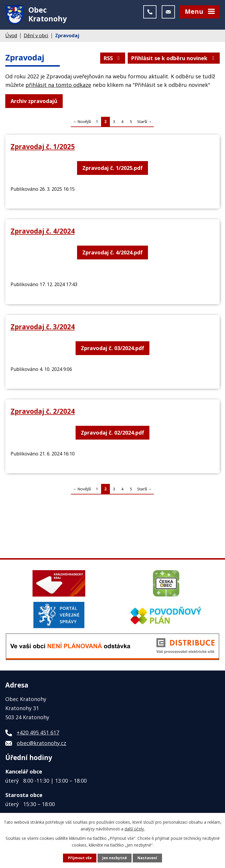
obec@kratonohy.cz (41, 743)
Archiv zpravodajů (34, 101)
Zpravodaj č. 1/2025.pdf (112, 168)
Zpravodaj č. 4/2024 (43, 231)
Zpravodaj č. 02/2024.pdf (112, 433)
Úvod (11, 36)
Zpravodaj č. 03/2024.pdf (112, 348)
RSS (113, 58)
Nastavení (147, 858)
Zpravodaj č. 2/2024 (43, 411)
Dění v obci (36, 36)
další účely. (135, 829)
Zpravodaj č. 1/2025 (43, 147)
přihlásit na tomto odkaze (58, 85)
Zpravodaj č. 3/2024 (43, 327)
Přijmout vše (80, 858)
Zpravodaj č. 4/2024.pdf (112, 252)
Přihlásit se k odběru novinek (174, 58)
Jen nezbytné (115, 858)
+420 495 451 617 (38, 732)
